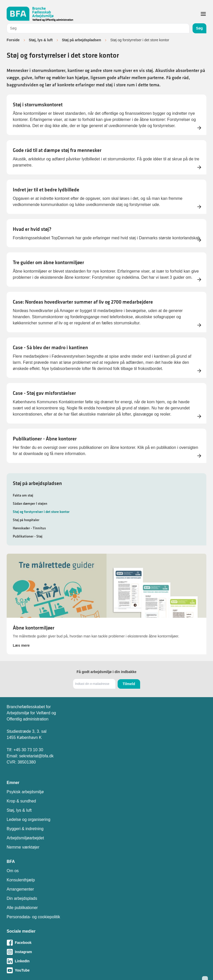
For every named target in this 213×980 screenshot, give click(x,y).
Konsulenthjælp (21, 880)
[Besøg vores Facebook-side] (107, 943)
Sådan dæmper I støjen (30, 503)
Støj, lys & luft (41, 40)
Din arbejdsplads (22, 898)
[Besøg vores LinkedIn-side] (107, 961)
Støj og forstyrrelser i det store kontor (41, 512)
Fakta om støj (23, 495)
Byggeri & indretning (25, 829)
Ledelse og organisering (29, 819)
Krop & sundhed (21, 801)
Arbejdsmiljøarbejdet (25, 838)
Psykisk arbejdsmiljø (25, 792)
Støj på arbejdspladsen (81, 40)
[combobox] (98, 28)
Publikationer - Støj (28, 536)
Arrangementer (20, 889)
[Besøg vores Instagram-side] (107, 952)
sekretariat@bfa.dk (36, 756)
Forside (13, 40)
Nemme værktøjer (23, 847)
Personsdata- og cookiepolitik (33, 917)
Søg (199, 28)
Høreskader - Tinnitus (29, 528)
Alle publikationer (22, 908)
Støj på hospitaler (26, 520)
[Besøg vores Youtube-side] (107, 970)
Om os (13, 871)
